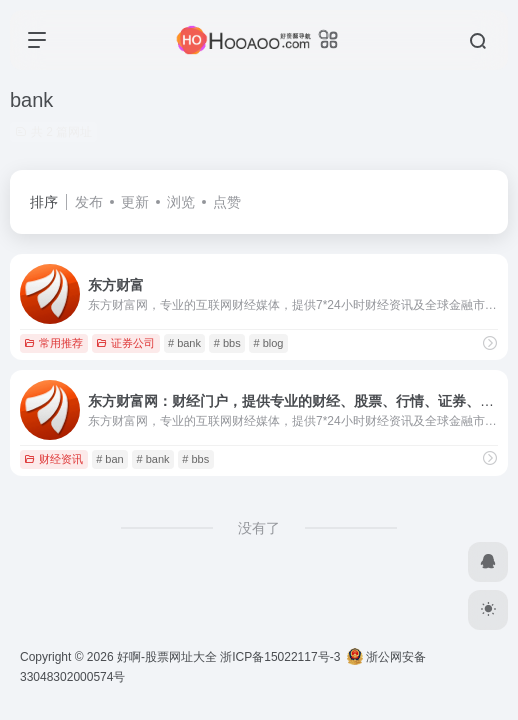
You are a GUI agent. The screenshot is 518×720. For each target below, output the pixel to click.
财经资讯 (53, 459)
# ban (110, 459)
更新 (135, 202)
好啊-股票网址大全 (167, 657)
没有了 (259, 528)
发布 (89, 202)
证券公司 (125, 343)
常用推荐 (53, 343)
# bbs (227, 343)
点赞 (227, 202)
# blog (268, 343)
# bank (184, 343)
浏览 (181, 202)
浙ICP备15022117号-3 (280, 657)
